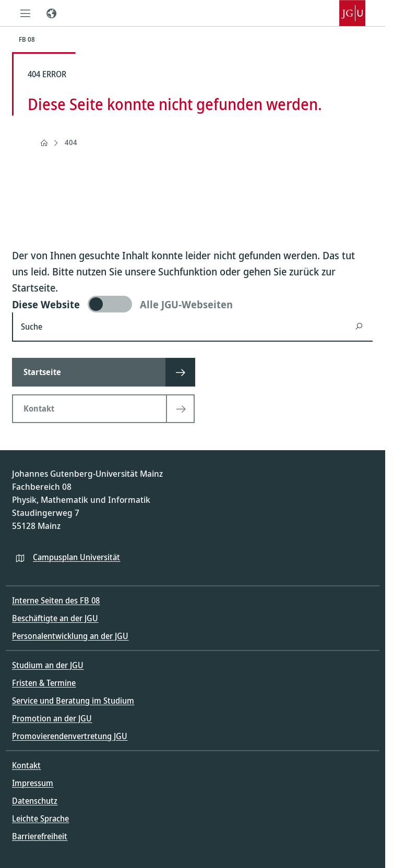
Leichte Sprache (40, 818)
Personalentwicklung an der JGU (70, 636)
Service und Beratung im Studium (73, 701)
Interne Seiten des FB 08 (56, 600)
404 (71, 142)
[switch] (192, 304)
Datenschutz (35, 801)
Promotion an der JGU (52, 718)
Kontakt (26, 765)
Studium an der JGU (48, 665)
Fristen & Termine (44, 683)
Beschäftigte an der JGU (55, 618)
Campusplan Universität (76, 557)
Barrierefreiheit (40, 836)
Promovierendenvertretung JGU (70, 736)
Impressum (33, 783)
